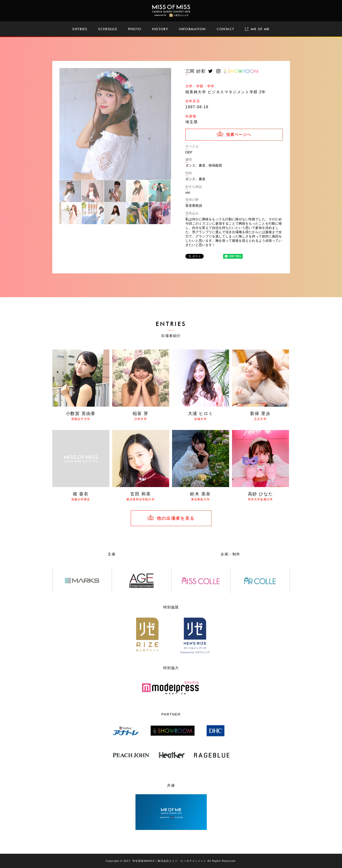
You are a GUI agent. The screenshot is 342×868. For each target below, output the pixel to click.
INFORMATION (192, 29)
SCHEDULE (108, 29)
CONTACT (226, 29)
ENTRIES (80, 29)
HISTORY (160, 29)
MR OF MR (257, 29)
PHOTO (135, 29)
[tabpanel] (115, 124)
